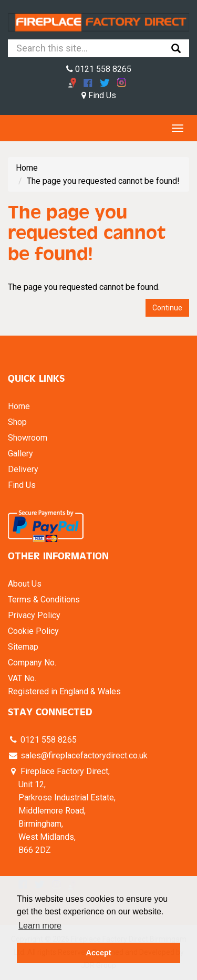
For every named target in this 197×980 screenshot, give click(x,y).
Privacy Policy (34, 615)
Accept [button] (99, 953)
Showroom (28, 438)
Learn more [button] (40, 926)
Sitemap (23, 647)
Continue (167, 308)
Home (27, 168)
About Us (25, 584)
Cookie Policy (33, 631)
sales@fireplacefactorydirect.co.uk (83, 755)
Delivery (23, 469)
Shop (17, 422)
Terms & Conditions (44, 600)
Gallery (20, 453)
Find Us (99, 95)
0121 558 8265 (99, 69)
